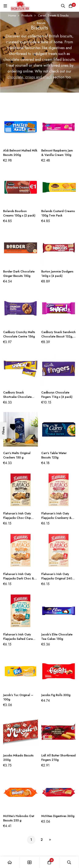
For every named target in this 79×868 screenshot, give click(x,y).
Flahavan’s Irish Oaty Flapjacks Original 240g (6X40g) (58, 578)
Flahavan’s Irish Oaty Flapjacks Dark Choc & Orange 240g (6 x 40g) (19, 578)
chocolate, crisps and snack (30, 77)
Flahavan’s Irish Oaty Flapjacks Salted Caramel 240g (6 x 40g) (20, 639)
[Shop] (30, 862)
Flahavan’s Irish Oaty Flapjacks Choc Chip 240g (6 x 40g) (17, 518)
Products (27, 15)
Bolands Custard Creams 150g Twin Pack (58, 213)
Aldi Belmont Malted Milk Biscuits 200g (20, 153)
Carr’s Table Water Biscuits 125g (54, 455)
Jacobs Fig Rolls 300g (56, 695)
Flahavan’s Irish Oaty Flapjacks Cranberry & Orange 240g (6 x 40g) (57, 518)
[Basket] (71, 6)
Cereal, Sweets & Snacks (53, 15)
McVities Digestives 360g (58, 816)
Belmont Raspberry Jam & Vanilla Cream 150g (57, 153)
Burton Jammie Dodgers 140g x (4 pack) (57, 274)
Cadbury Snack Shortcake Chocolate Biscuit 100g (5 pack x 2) (20, 397)
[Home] (10, 862)
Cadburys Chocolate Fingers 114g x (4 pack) (57, 395)
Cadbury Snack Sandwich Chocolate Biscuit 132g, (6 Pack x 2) (58, 336)
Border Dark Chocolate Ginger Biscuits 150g (19, 274)
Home (12, 15)
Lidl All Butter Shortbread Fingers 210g (58, 758)
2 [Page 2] (42, 840)
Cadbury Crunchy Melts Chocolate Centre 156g (19, 334)
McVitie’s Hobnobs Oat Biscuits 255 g (19, 818)
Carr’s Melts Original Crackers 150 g (17, 455)
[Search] (63, 6)
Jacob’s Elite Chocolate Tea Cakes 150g (57, 637)
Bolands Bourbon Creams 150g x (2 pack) (19, 213)
